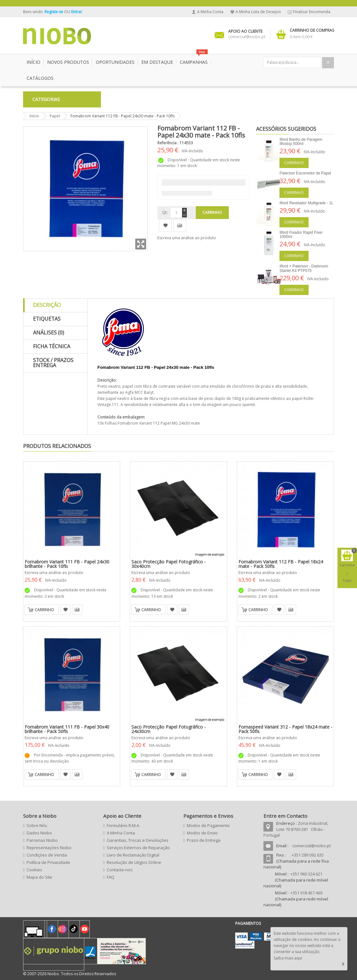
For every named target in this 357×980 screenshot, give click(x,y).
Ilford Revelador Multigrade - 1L (306, 203)
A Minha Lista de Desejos (258, 12)
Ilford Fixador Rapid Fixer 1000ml (301, 235)
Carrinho (294, 163)
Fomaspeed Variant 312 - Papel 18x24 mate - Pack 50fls (285, 729)
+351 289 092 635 (308, 855)
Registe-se (54, 12)
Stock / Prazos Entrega (53, 363)
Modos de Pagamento (208, 825)
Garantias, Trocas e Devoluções (138, 840)
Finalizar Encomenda (312, 12)
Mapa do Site (39, 877)
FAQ (111, 877)
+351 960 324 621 (306, 874)
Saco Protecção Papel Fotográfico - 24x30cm (169, 729)
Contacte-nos (120, 870)
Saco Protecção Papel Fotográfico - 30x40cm (169, 564)
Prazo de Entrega (204, 840)
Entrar (77, 12)
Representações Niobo (49, 848)
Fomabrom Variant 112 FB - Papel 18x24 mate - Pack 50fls (281, 564)
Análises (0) (49, 333)
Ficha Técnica (52, 346)
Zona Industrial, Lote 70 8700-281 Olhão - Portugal (296, 829)
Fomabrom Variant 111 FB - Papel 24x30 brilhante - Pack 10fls (67, 564)
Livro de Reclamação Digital (133, 855)
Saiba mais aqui (288, 958)
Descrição (47, 305)
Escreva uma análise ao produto (187, 238)
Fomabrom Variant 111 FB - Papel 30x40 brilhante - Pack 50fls (67, 729)
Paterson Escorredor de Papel (305, 173)
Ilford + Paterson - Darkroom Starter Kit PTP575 (304, 268)
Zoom (141, 244)
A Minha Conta (210, 12)
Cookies (34, 870)
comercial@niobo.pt (311, 846)
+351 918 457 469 (306, 893)
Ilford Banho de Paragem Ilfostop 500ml (301, 142)
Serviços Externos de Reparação (138, 848)
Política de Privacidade (48, 862)
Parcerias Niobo (42, 840)
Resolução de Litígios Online (134, 862)
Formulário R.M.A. (123, 825)
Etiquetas (47, 319)
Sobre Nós (37, 825)
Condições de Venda (47, 855)
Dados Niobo (39, 833)
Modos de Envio (202, 833)
